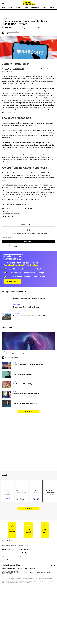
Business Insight (6, 553)
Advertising (19, 556)
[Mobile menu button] (3, 3)
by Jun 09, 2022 (12, 33)
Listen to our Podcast (22, 546)
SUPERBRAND (19, 69)
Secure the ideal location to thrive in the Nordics (29, 298)
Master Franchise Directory (9, 546)
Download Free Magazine (23, 553)
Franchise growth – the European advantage (28, 364)
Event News (16, 296)
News (3, 8)
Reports (18, 8)
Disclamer (4, 568)
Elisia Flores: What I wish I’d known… (25, 403)
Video (44, 8)
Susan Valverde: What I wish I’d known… (26, 394)
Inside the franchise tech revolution (14, 354)
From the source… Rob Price (22, 374)
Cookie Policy (20, 568)
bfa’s (6, 69)
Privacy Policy (12, 568)
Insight (10, 8)
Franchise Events (6, 560)
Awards (52, 8)
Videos (4, 556)
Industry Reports (6, 549)
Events (26, 8)
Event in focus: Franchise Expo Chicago (26, 307)
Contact (19, 560)
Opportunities (35, 8)
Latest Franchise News (22, 549)
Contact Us (33, 568)
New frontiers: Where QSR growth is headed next (30, 384)
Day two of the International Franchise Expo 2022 (30, 316)
